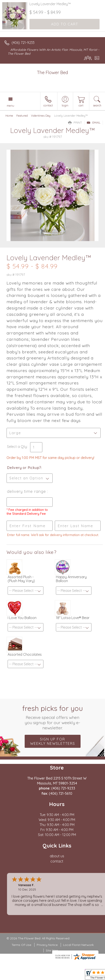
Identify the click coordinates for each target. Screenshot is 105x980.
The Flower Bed (52, 72)
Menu (10, 106)
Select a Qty (17, 447)
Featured (22, 116)
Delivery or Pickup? (24, 468)
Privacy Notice (47, 945)
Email (94, 122)
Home (9, 116)
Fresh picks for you (52, 717)
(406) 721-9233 (23, 43)
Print (75, 122)
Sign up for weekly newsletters (53, 741)
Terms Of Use (21, 945)
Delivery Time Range (27, 491)
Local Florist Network (78, 945)
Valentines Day (41, 116)
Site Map (52, 950)
